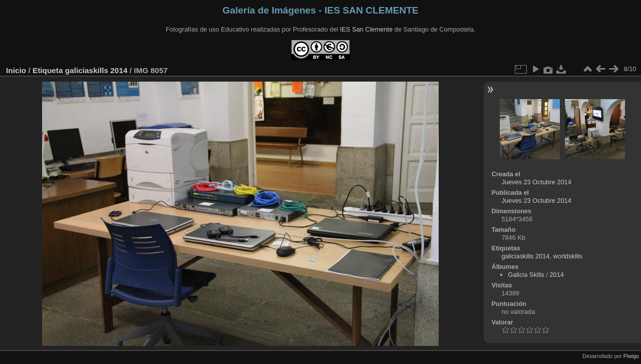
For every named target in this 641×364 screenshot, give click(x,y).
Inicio (16, 70)
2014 (556, 275)
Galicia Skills (526, 275)
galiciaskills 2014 (96, 70)
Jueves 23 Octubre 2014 (536, 182)
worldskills (568, 256)
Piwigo (631, 356)
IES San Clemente (366, 29)
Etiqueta (48, 70)
